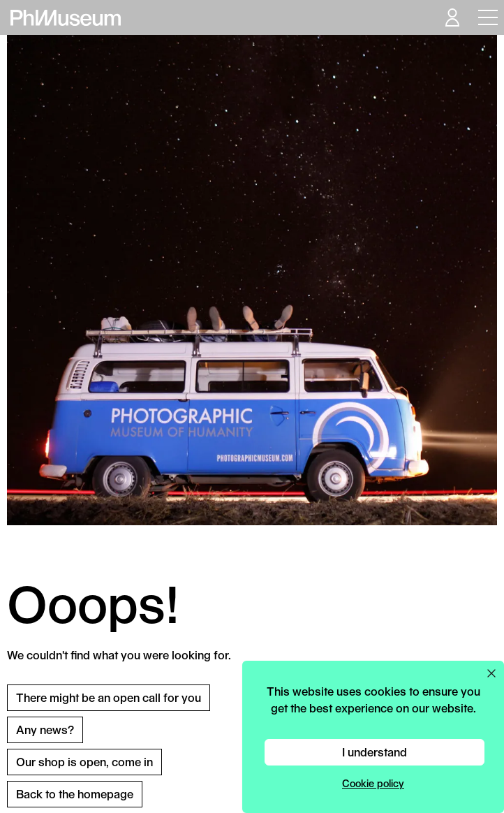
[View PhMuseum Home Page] (66, 18)
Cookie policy (373, 783)
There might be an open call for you (109, 697)
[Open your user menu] (452, 17)
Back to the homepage (75, 794)
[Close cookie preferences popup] (491, 673)
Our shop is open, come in (84, 762)
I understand (375, 752)
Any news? (45, 730)
